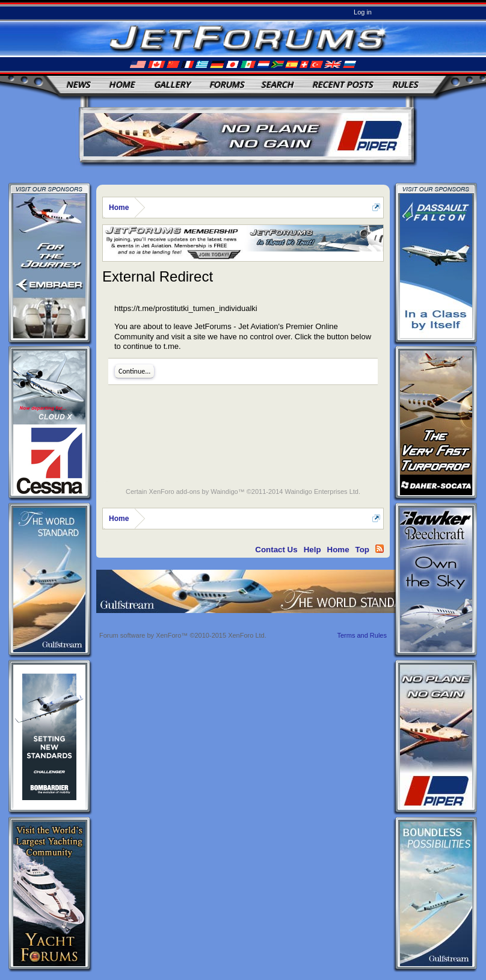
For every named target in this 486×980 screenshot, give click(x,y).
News (78, 85)
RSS (380, 549)
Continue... (134, 371)
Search (277, 85)
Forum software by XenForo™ (183, 635)
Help (312, 550)
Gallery (172, 85)
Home (122, 85)
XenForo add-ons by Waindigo (193, 492)
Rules (405, 85)
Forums (227, 85)
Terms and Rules (362, 635)
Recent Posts (343, 85)
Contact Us (276, 550)
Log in (363, 12)
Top (362, 550)
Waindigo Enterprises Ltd (321, 492)
